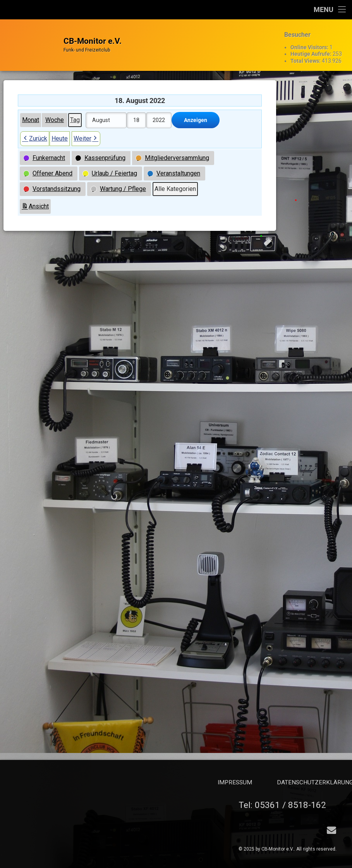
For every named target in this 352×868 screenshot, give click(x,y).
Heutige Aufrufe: (312, 50)
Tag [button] (75, 107)
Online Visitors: (310, 43)
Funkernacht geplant (325, 262)
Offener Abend (319, 307)
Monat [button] (31, 107)
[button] (45, 145)
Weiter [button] (86, 126)
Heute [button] (60, 126)
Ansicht (36, 195)
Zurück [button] (35, 126)
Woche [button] (55, 107)
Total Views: (306, 56)
